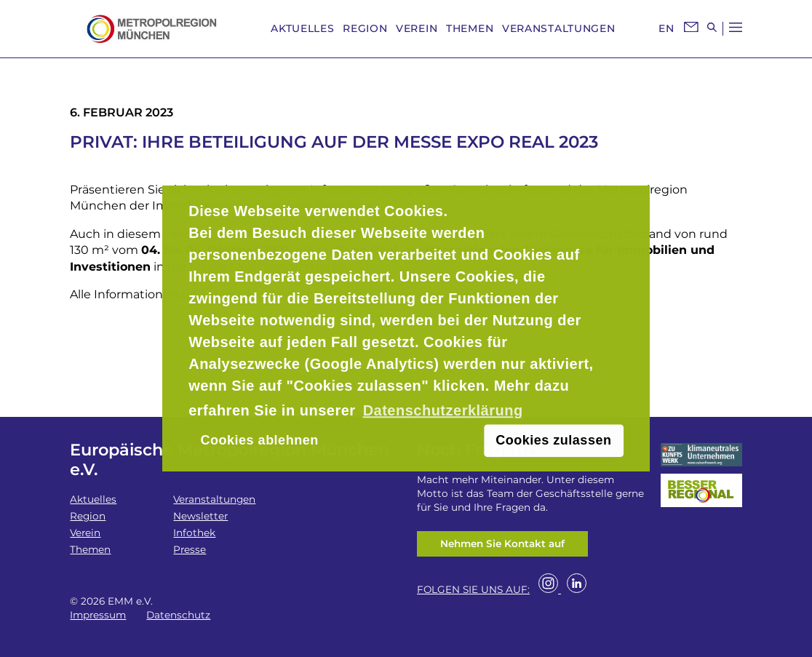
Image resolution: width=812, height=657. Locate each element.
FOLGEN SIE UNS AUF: (473, 589)
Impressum (98, 615)
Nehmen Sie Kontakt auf (502, 543)
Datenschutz (178, 615)
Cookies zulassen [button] (553, 440)
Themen (470, 28)
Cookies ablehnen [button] (260, 440)
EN (666, 28)
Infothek (194, 533)
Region (365, 28)
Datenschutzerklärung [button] (443, 410)
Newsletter (200, 516)
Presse (190, 549)
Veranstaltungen (559, 28)
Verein (417, 28)
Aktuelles (302, 28)
